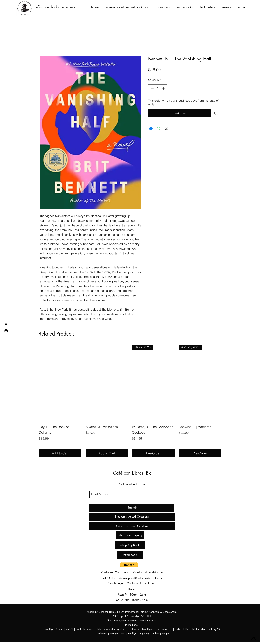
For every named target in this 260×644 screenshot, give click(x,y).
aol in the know (84, 629)
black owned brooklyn (140, 629)
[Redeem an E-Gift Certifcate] (132, 526)
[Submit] (132, 508)
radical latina (182, 629)
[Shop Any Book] (130, 545)
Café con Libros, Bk (132, 473)
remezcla (167, 629)
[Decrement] (152, 88)
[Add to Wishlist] (216, 113)
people (166, 634)
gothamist (102, 634)
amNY (70, 629)
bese (157, 629)
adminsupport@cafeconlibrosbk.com (140, 578)
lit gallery (145, 634)
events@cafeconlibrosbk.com (137, 583)
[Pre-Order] (153, 453)
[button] (129, 565)
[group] (130, 401)
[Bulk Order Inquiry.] (130, 535)
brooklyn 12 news (54, 629)
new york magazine (114, 629)
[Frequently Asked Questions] (132, 517)
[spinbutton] (158, 88)
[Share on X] (166, 129)
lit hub (156, 634)
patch (98, 629)
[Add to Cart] (60, 453)
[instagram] (6, 331)
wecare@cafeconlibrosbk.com (143, 572)
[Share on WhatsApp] (159, 129)
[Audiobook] (130, 555)
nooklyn (132, 634)
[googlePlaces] (6, 325)
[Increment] (164, 88)
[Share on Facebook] (151, 129)
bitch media (198, 629)
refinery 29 (214, 629)
